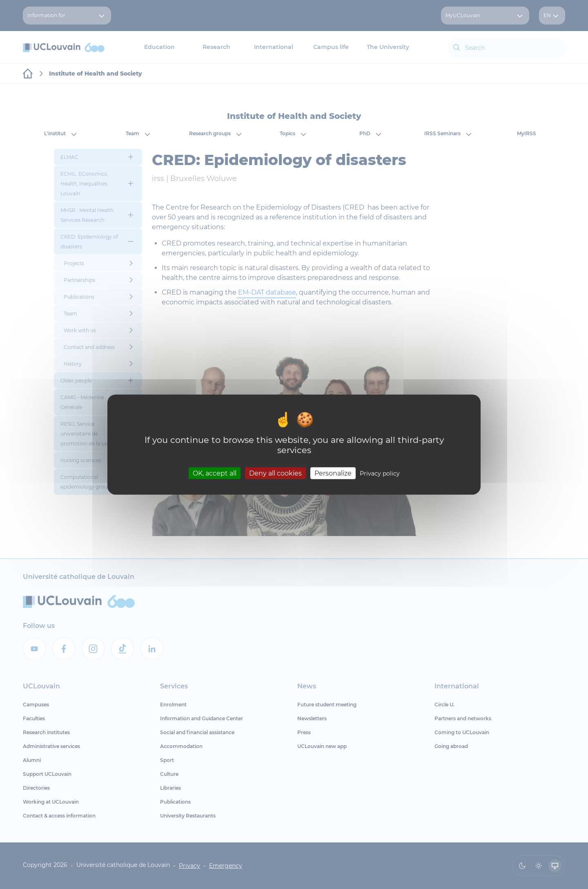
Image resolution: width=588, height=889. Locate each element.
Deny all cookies (275, 473)
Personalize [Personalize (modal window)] (333, 473)
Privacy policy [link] (380, 473)
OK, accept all (215, 473)
